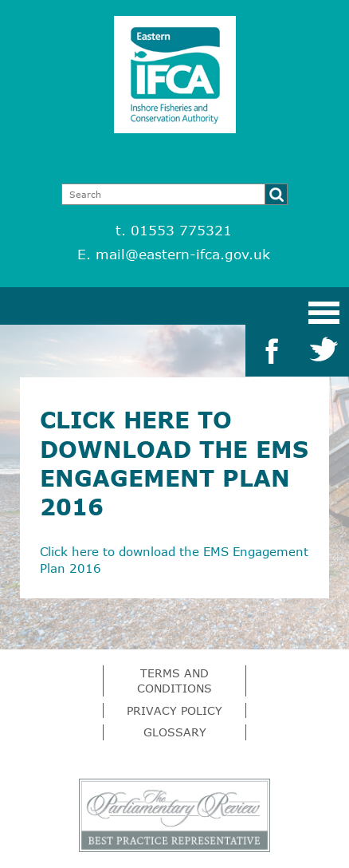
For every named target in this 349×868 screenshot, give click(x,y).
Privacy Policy (174, 710)
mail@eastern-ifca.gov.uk (183, 254)
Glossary (175, 732)
